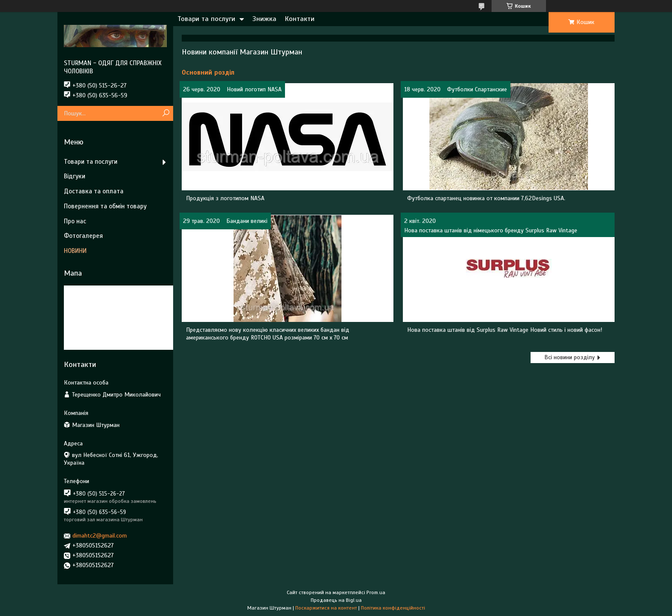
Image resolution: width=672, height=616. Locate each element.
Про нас (75, 221)
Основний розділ (208, 72)
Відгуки (75, 176)
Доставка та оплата (94, 191)
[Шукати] (166, 113)
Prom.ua (376, 592)
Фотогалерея (83, 236)
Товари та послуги (206, 19)
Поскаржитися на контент (326, 608)
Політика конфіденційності (393, 608)
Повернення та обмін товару (105, 206)
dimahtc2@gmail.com (100, 536)
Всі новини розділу (570, 357)
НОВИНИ (75, 251)
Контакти (300, 19)
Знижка (264, 19)
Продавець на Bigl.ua (336, 600)
